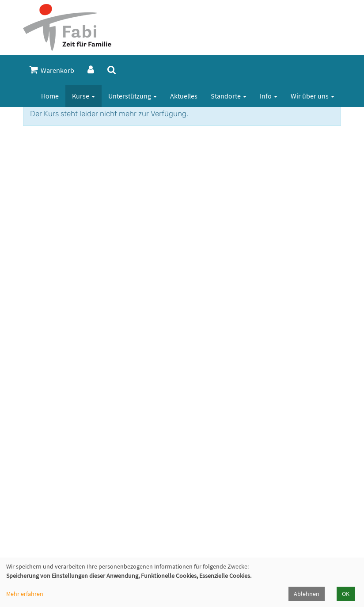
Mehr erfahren (25, 594)
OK (346, 594)
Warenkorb (52, 70)
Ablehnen (307, 594)
